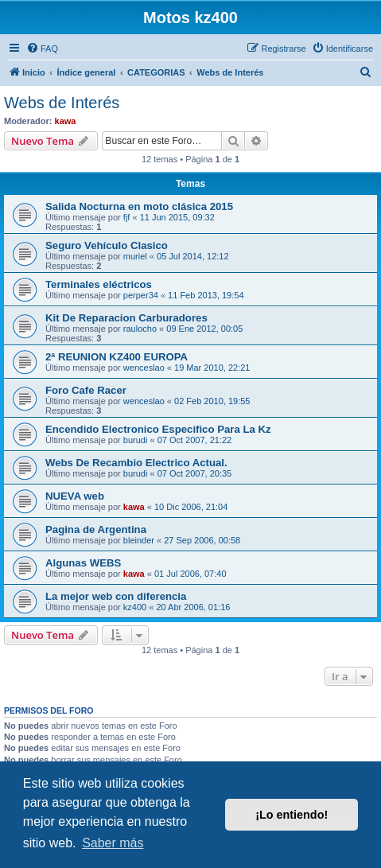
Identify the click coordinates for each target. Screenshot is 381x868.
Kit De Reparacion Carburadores (126, 318)
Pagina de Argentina (96, 529)
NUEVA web (75, 496)
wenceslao (144, 368)
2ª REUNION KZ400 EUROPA (117, 357)
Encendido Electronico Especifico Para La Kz (158, 429)
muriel (135, 256)
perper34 (141, 295)
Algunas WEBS (83, 563)
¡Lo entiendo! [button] (292, 815)
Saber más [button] (113, 843)
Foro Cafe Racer (86, 390)
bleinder (139, 540)
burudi (136, 440)
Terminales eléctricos (99, 284)
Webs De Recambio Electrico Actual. (136, 463)
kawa (66, 121)
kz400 (135, 607)
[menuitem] (42, 49)
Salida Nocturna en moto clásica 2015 (139, 206)
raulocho (140, 329)
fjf (127, 217)
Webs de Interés (62, 103)
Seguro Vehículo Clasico (107, 245)
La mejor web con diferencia (116, 596)
